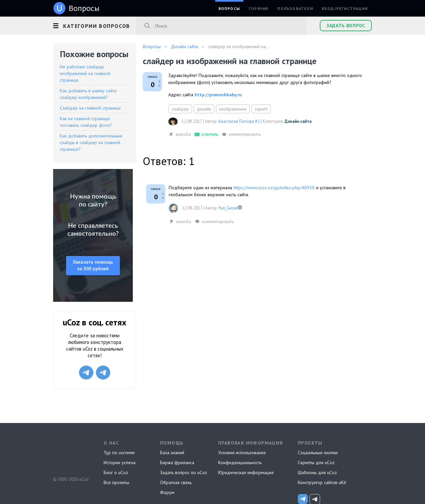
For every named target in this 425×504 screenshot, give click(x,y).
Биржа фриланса (177, 462)
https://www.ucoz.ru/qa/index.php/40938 (274, 188)
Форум (167, 492)
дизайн (204, 109)
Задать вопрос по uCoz (184, 472)
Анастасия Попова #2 (239, 121)
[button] (95, 25)
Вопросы (229, 8)
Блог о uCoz (116, 472)
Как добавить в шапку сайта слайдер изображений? (88, 94)
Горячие (259, 8)
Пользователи (295, 8)
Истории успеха (120, 462)
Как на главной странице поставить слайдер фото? (86, 122)
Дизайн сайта (298, 121)
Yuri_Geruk (228, 208)
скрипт (261, 109)
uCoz (71, 455)
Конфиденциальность (240, 462)
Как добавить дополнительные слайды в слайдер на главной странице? (91, 142)
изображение (233, 109)
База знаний (172, 453)
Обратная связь (176, 482)
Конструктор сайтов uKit (322, 482)
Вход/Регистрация (345, 8)
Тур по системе (119, 453)
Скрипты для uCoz (316, 462)
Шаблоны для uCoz (317, 472)
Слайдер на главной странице (90, 108)
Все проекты (116, 482)
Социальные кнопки (318, 453)
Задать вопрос (346, 26)
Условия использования (242, 453)
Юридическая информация (246, 472)
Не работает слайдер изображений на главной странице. (85, 73)
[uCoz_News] (303, 499)
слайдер (180, 109)
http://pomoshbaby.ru (218, 95)
